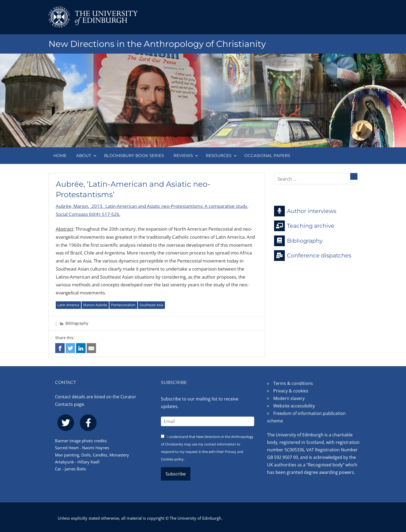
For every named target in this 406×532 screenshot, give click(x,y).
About (86, 156)
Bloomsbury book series (134, 156)
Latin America (68, 305)
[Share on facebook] (60, 348)
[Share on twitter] (70, 348)
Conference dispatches (313, 256)
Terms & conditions (293, 383)
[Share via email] (91, 348)
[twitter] (66, 423)
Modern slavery (289, 398)
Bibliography (77, 323)
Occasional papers (267, 156)
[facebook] (88, 423)
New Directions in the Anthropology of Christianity (157, 44)
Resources (221, 156)
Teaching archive (304, 226)
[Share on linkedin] (81, 348)
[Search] (354, 176)
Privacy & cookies (291, 391)
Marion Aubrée (95, 305)
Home (60, 156)
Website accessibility (294, 406)
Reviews (186, 156)
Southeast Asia (151, 305)
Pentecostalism (123, 305)
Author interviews (305, 211)
